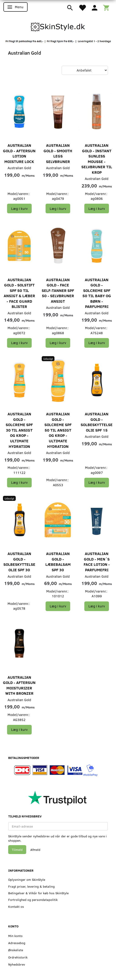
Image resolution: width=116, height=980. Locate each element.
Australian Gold (19, 168)
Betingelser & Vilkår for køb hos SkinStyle (38, 893)
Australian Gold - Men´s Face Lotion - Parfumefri (97, 562)
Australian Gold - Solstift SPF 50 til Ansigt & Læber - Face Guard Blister (19, 293)
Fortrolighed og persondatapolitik (33, 900)
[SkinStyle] (58, 26)
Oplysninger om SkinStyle (27, 880)
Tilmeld (17, 850)
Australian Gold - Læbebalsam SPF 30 (58, 562)
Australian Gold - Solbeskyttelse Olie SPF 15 (97, 422)
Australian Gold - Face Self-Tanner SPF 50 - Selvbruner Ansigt (58, 290)
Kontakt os (16, 907)
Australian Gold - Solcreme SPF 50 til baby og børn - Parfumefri (97, 293)
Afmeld (35, 850)
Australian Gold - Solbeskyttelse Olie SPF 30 (19, 562)
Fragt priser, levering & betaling (31, 886)
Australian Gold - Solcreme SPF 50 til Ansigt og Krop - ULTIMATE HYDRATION (58, 430)
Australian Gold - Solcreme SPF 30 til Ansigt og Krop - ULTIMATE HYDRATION (19, 430)
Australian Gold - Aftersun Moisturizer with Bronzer (19, 685)
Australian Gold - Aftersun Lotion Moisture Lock (19, 153)
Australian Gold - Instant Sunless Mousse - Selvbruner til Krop (97, 159)
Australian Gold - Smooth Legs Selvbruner (58, 153)
